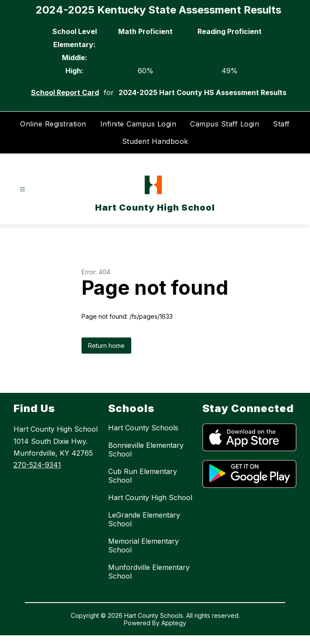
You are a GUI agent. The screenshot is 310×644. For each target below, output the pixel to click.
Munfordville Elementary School (149, 572)
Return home (106, 346)
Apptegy (174, 623)
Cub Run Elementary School (143, 476)
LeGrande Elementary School (144, 519)
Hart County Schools (143, 428)
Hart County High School (150, 497)
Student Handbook (155, 141)
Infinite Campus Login (138, 124)
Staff (281, 124)
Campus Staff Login (225, 124)
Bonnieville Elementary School (146, 450)
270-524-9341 (37, 465)
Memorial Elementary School (143, 545)
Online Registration (53, 124)
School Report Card (65, 92)
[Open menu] (22, 189)
